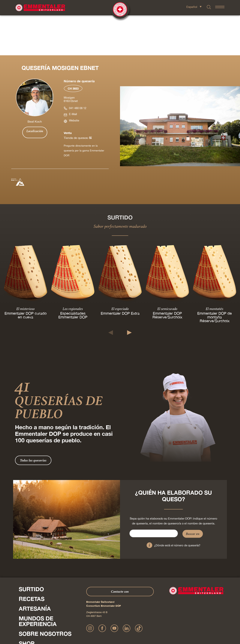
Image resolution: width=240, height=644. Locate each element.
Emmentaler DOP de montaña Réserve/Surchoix (214, 277)
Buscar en (193, 494)
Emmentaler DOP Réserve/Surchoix (167, 275)
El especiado (120, 269)
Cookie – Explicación (174, 624)
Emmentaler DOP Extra (120, 273)
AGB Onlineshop (154, 624)
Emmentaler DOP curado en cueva (25, 275)
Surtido (31, 549)
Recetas (32, 559)
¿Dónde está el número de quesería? (177, 505)
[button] (111, 293)
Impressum (85, 624)
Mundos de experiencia (38, 581)
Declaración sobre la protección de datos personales (118, 624)
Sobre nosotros (45, 594)
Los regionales (73, 269)
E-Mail (73, 74)
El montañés (214, 269)
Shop (27, 604)
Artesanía (35, 569)
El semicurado (167, 269)
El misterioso (25, 269)
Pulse (23, 611)
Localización (35, 91)
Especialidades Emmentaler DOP (73, 275)
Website (74, 80)
